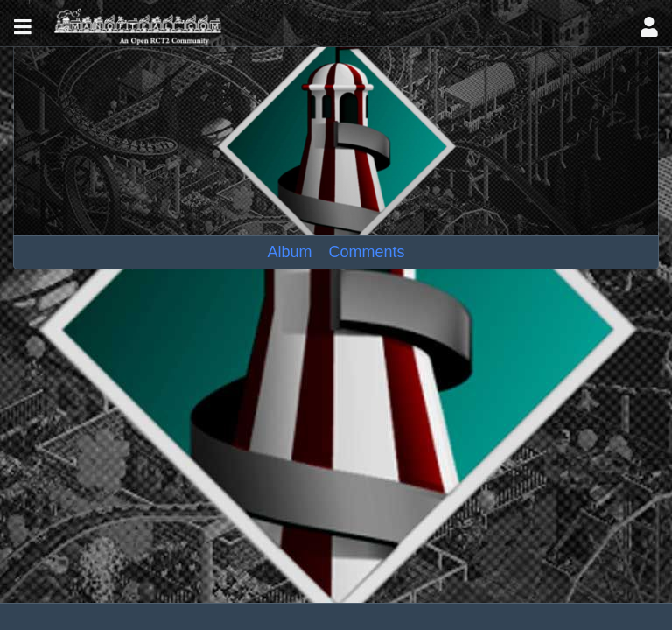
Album (290, 252)
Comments (366, 252)
